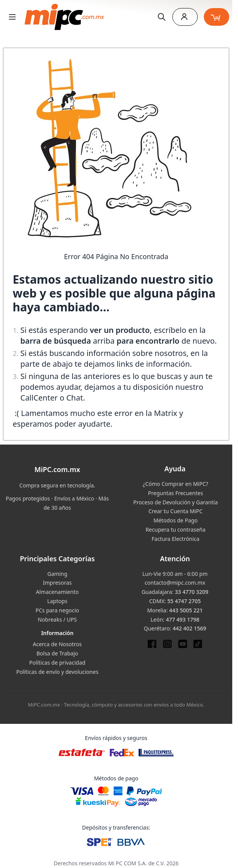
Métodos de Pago (176, 520)
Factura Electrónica (175, 539)
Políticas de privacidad (57, 663)
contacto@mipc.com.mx (175, 583)
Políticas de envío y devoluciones (57, 672)
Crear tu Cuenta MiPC (176, 511)
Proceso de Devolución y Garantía (175, 502)
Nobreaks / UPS (57, 619)
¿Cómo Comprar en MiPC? (175, 484)
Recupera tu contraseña (175, 530)
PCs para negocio (57, 610)
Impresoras (57, 583)
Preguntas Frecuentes (176, 493)
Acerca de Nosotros (57, 644)
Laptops (57, 601)
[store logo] (64, 17)
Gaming (57, 574)
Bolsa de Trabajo (57, 653)
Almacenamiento (57, 592)
